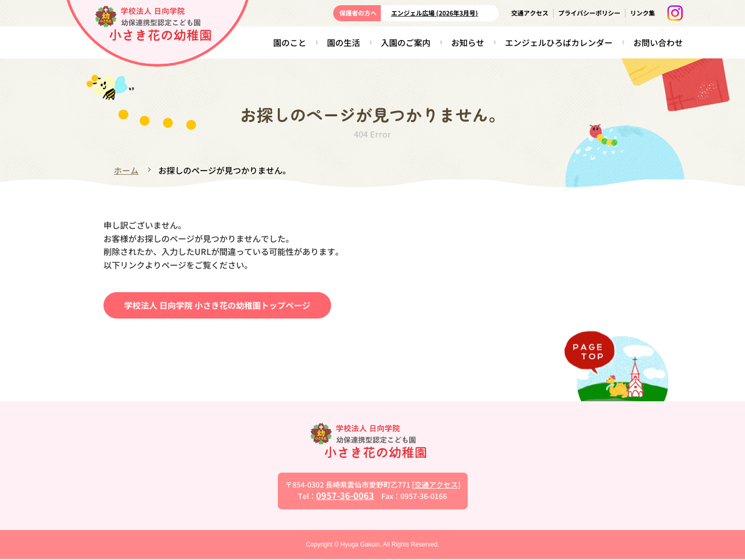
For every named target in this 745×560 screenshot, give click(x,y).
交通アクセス (530, 13)
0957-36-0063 (345, 496)
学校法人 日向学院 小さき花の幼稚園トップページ (217, 305)
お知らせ (468, 42)
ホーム (126, 170)
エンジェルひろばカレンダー (559, 42)
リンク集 (643, 13)
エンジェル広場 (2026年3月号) (435, 13)
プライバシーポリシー (589, 13)
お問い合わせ (658, 42)
